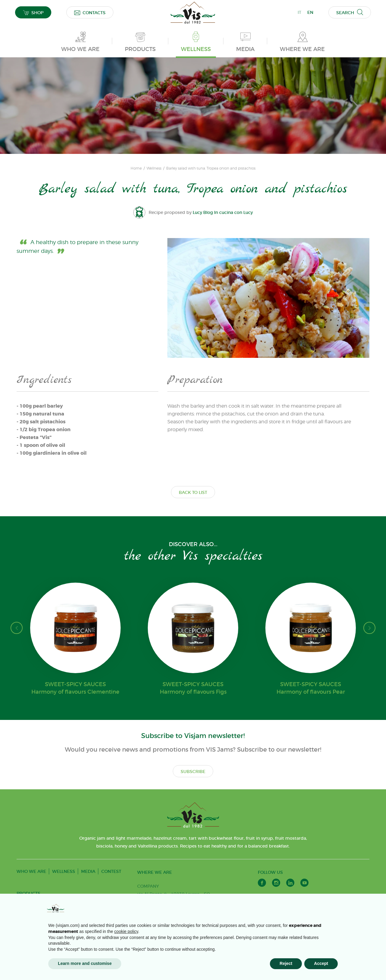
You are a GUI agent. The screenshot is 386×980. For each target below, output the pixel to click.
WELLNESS (64, 871)
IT (299, 12)
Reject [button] (286, 963)
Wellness (154, 168)
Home (136, 168)
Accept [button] (321, 963)
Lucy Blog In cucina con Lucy (223, 212)
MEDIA (88, 871)
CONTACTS (90, 13)
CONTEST (111, 871)
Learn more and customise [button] (85, 963)
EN (310, 12)
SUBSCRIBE (193, 772)
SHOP (33, 13)
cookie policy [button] (126, 931)
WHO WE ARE (31, 871)
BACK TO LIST (193, 492)
